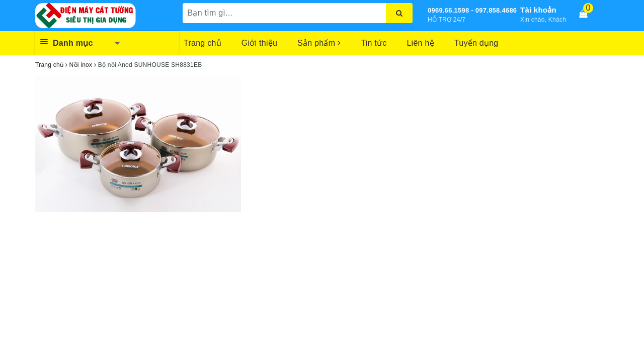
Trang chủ (203, 43)
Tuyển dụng (476, 43)
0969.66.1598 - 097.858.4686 (472, 10)
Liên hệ (420, 43)
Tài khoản (538, 10)
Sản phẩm (319, 43)
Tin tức (374, 43)
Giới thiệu (259, 43)
